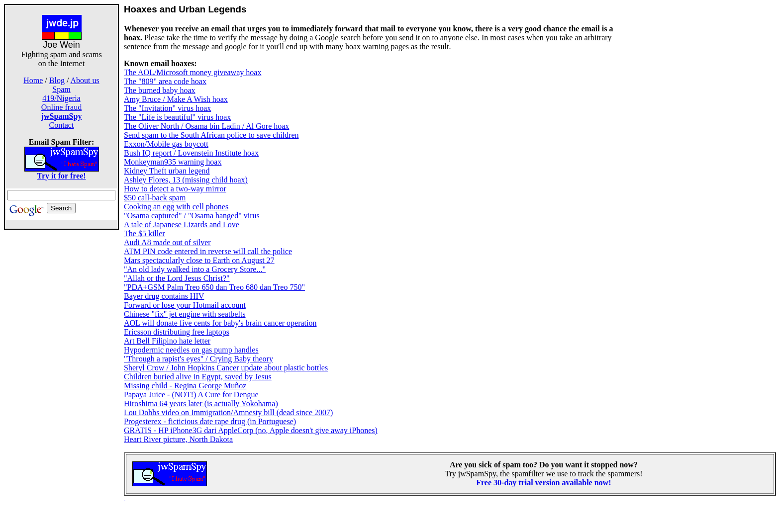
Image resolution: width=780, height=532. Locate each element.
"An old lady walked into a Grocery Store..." (195, 269)
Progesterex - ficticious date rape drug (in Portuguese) (210, 421)
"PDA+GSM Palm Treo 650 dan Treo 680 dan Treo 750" (214, 287)
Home (33, 80)
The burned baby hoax (160, 90)
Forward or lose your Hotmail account (185, 305)
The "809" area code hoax (165, 81)
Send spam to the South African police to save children (211, 135)
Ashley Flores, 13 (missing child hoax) (186, 180)
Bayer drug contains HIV (164, 296)
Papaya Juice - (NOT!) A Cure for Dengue (191, 395)
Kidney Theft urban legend (167, 171)
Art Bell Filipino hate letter (167, 341)
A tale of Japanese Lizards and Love (182, 224)
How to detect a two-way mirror (175, 189)
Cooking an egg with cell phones (176, 207)
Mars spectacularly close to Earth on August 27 (199, 260)
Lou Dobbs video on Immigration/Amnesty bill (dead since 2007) (228, 412)
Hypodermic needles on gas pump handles (191, 350)
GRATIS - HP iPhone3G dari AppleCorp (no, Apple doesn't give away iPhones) (251, 430)
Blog (57, 80)
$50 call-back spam (155, 198)
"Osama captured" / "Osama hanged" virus (192, 216)
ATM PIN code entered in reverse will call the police (208, 251)
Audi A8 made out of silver (167, 242)
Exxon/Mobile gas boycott (166, 144)
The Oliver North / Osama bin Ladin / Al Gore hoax (206, 126)
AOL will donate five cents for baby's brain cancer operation (220, 323)
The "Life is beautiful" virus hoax (177, 117)
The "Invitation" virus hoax (167, 108)
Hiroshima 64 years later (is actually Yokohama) (201, 403)
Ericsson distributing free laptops (177, 332)
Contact (62, 125)
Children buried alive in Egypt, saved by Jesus (198, 377)
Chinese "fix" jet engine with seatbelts (185, 314)
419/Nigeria (61, 98)
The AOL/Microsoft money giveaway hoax (193, 72)
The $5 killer (145, 233)
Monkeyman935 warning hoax (173, 162)
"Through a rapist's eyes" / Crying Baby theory (198, 359)
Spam (61, 89)
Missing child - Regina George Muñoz (185, 386)
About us (85, 80)
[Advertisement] (62, 379)
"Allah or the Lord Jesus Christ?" (177, 278)
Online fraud (61, 107)
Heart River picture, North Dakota (178, 439)
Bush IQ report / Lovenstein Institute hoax (191, 153)
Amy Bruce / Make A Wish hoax (176, 99)
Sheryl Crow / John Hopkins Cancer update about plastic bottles (226, 368)
